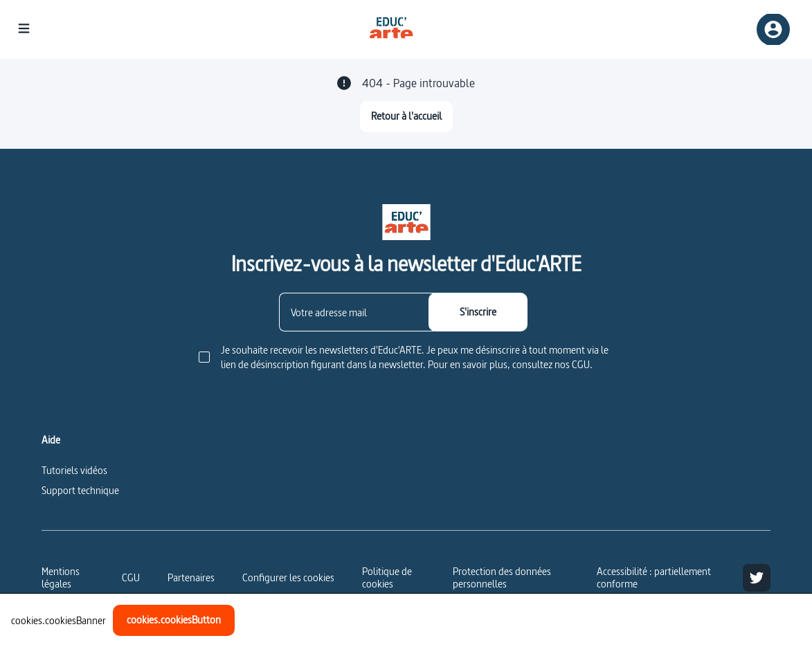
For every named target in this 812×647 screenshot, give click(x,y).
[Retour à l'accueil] (406, 117)
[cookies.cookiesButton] (174, 620)
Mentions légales (61, 577)
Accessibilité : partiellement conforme (654, 577)
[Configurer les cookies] (288, 578)
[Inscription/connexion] (773, 29)
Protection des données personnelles (502, 577)
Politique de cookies (387, 577)
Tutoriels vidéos (74, 470)
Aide (51, 440)
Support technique (80, 490)
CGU (131, 577)
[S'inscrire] (478, 312)
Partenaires (191, 577)
